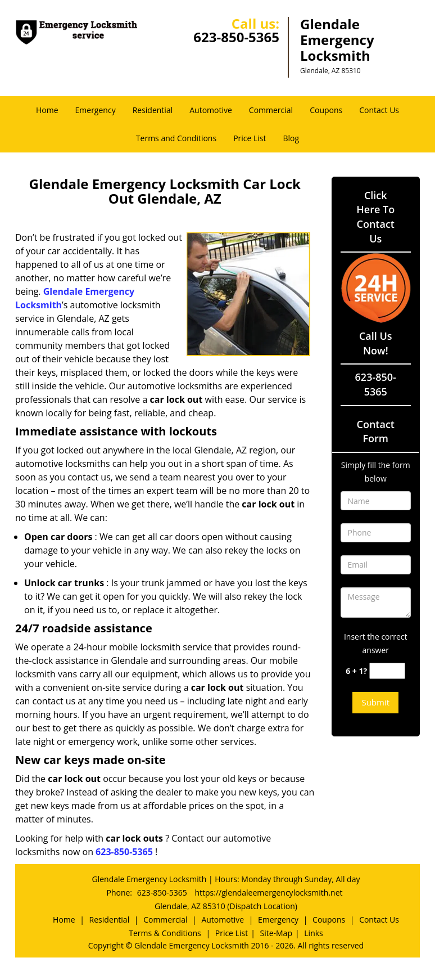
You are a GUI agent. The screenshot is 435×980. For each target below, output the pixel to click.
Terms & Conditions (165, 933)
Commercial (271, 110)
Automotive (211, 110)
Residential (153, 110)
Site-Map (276, 933)
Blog (291, 138)
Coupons (326, 110)
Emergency (96, 110)
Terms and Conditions (176, 138)
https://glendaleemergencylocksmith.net (268, 893)
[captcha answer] (387, 671)
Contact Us (379, 110)
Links (313, 933)
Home (47, 110)
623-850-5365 (236, 37)
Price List (250, 138)
